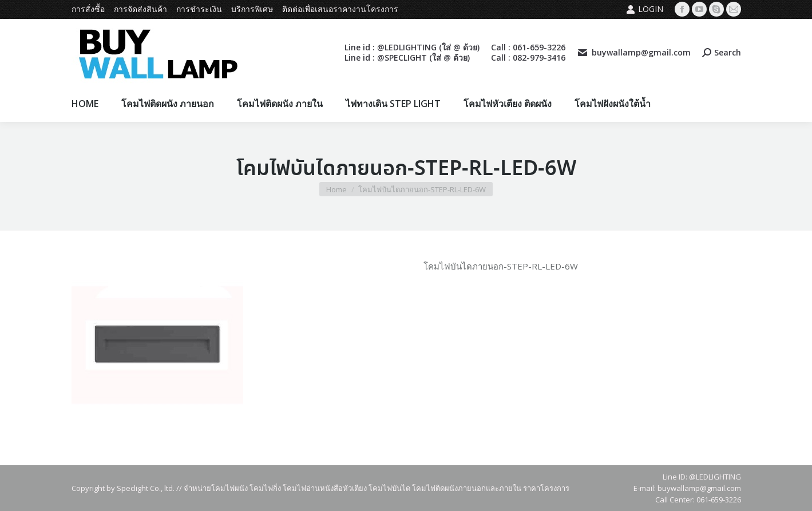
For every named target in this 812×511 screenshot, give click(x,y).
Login (645, 9)
